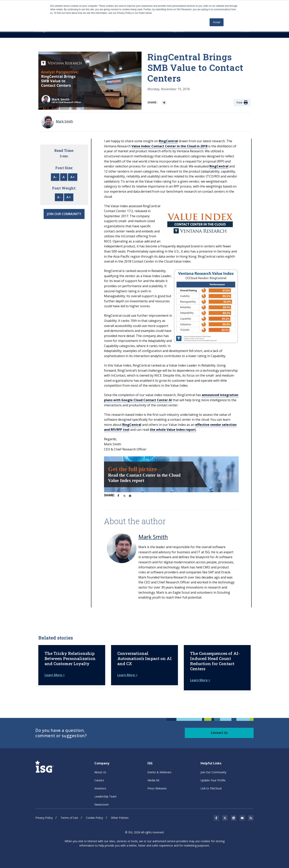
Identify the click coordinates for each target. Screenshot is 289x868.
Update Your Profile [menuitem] (213, 780)
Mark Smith (153, 537)
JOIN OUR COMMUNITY (64, 214)
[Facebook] (119, 495)
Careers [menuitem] (99, 780)
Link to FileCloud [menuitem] (211, 788)
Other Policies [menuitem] (120, 818)
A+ (73, 177)
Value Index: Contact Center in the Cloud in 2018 (169, 146)
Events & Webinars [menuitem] (159, 772)
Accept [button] (217, 22)
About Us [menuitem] (100, 772)
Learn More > (55, 675)
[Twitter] (125, 496)
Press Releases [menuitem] (157, 788)
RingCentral (168, 141)
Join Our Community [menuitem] (213, 772)
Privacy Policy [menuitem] (44, 818)
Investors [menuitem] (100, 788)
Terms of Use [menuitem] (69, 818)
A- (55, 177)
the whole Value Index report (173, 430)
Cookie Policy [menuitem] (94, 818)
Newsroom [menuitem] (102, 804)
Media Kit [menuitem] (153, 780)
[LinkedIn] (130, 496)
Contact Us (219, 733)
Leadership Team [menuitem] (105, 796)
